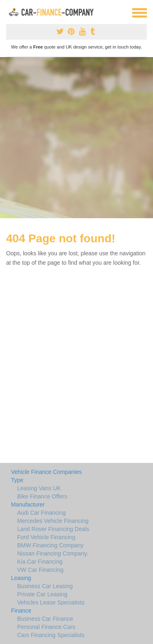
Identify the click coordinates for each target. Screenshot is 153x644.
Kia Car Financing (40, 562)
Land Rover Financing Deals (53, 529)
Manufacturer (28, 505)
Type (17, 480)
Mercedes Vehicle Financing (53, 521)
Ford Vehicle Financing (46, 537)
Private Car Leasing (42, 594)
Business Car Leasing (45, 586)
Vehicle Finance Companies (47, 472)
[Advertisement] (76, 138)
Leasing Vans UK (39, 488)
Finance (21, 611)
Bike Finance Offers (42, 496)
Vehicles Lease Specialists (51, 602)
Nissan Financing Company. (53, 553)
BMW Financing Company (50, 545)
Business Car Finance (45, 619)
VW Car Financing (40, 570)
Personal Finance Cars (46, 627)
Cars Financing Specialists (51, 635)
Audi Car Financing (41, 513)
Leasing (21, 578)
